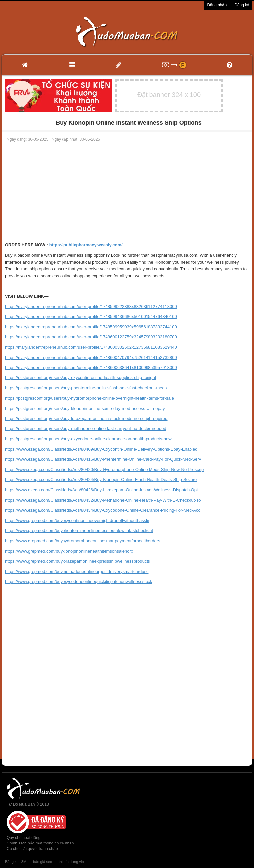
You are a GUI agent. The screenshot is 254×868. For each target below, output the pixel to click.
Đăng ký (242, 5)
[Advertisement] (127, 192)
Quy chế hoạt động (23, 838)
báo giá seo (42, 862)
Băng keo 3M (16, 862)
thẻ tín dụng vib (71, 862)
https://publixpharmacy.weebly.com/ (86, 245)
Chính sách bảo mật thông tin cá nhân (40, 843)
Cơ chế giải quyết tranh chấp (32, 849)
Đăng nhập (217, 5)
